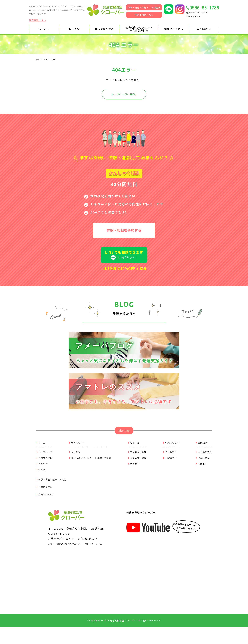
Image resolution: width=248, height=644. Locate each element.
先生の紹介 (170, 453)
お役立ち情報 (44, 459)
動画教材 (134, 465)
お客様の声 (203, 459)
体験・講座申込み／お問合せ (52, 480)
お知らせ (42, 465)
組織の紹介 (170, 459)
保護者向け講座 (137, 459)
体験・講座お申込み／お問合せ (144, 7)
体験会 (41, 471)
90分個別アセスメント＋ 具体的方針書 (90, 459)
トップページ (44, 453)
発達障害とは (37, 20)
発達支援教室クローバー (141, 513)
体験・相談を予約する (124, 231)
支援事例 (201, 465)
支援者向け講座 (137, 453)
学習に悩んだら (45, 495)
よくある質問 (204, 453)
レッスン (75, 453)
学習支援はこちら (144, 15)
